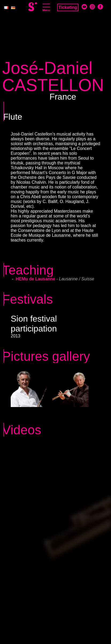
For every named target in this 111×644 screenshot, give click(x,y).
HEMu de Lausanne (36, 279)
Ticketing (68, 7)
